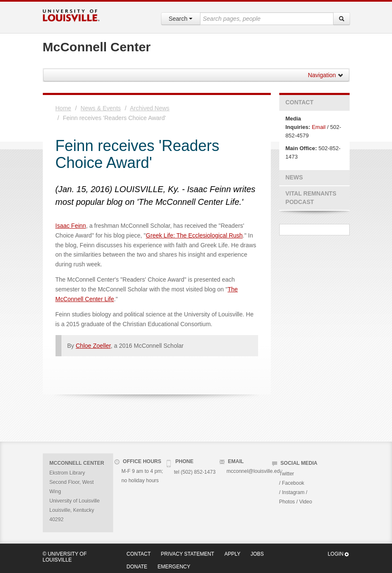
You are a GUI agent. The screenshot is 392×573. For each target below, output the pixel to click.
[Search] (342, 19)
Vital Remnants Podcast (311, 198)
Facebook (293, 483)
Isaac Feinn (71, 226)
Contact (300, 102)
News (294, 177)
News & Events (101, 108)
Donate (137, 567)
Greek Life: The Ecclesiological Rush (194, 235)
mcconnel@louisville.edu (255, 471)
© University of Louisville (65, 557)
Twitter (287, 474)
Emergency (174, 567)
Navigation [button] (325, 75)
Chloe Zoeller (93, 346)
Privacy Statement (188, 554)
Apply (232, 554)
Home (63, 108)
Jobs (257, 554)
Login (338, 554)
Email (319, 127)
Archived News (150, 108)
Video (306, 502)
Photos (287, 502)
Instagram (293, 492)
